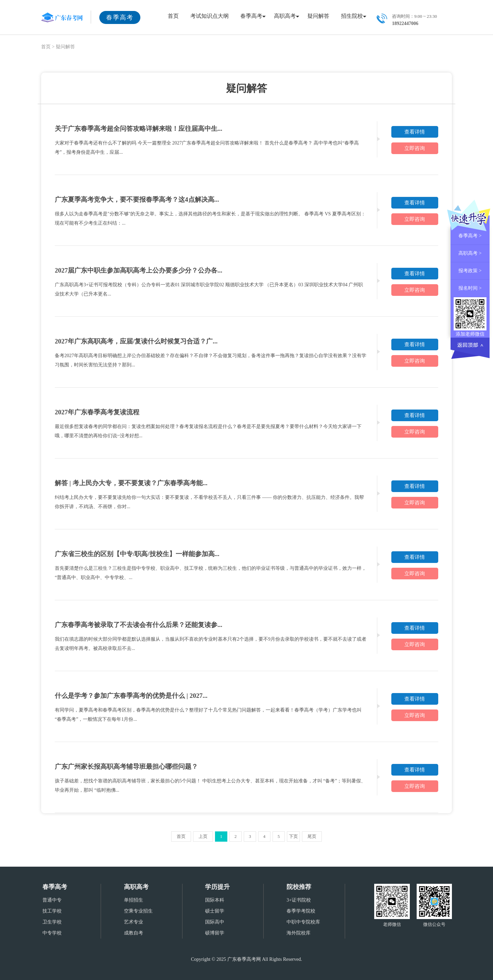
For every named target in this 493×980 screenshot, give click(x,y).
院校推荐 (299, 887)
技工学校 (52, 911)
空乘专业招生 (138, 911)
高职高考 (285, 16)
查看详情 (415, 132)
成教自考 (134, 933)
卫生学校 (52, 922)
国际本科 (215, 900)
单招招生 (134, 900)
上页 (203, 836)
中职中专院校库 (303, 922)
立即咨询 (415, 148)
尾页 (312, 836)
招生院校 (352, 16)
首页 (173, 16)
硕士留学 (215, 911)
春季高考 (251, 16)
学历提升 (217, 887)
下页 (293, 836)
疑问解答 (318, 16)
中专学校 (52, 933)
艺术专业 (134, 922)
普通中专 (52, 900)
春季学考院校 (301, 911)
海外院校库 (299, 933)
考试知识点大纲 (210, 16)
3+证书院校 (299, 900)
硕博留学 (215, 933)
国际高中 (215, 922)
